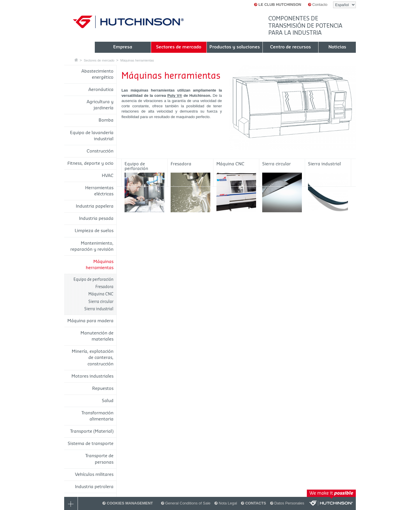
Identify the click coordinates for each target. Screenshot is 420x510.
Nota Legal (226, 503)
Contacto (318, 5)
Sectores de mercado (99, 60)
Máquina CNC (101, 294)
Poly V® (175, 95)
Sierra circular (101, 302)
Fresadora (104, 287)
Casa (76, 60)
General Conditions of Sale (186, 503)
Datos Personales (287, 503)
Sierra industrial (99, 309)
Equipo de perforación (93, 279)
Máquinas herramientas (137, 60)
